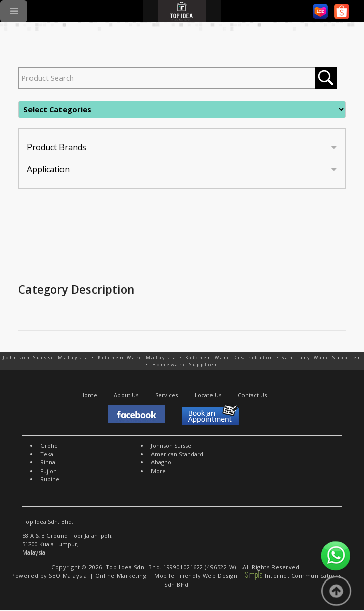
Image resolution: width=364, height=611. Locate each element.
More (158, 471)
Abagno (161, 462)
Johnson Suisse (171, 445)
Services (166, 395)
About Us (126, 395)
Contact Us (252, 395)
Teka (47, 454)
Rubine (50, 479)
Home (89, 395)
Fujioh (49, 471)
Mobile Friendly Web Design (196, 576)
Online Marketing (121, 576)
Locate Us (208, 395)
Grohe (49, 445)
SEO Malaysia (68, 576)
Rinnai (49, 462)
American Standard (177, 454)
